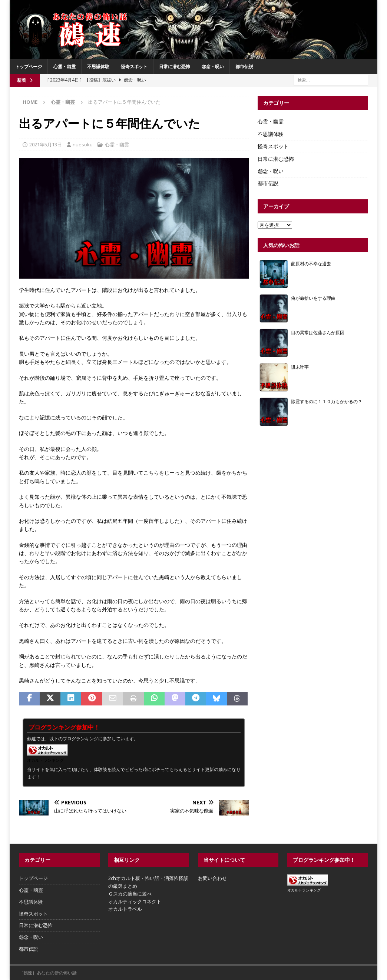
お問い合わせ (212, 878)
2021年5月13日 (46, 144)
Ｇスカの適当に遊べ (130, 894)
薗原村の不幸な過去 (311, 263)
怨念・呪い (213, 67)
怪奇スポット (134, 67)
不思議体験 (98, 67)
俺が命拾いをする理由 (313, 298)
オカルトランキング (45, 760)
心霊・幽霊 (64, 67)
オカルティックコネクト (135, 901)
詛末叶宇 (300, 367)
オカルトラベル (125, 909)
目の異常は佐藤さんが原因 (318, 332)
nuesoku (83, 144)
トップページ (29, 67)
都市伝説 (244, 67)
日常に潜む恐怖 (175, 67)
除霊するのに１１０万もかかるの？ (327, 401)
